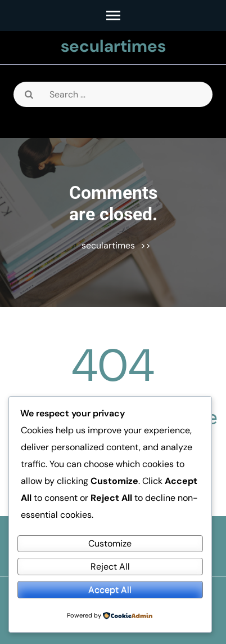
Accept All (110, 590)
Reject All (110, 567)
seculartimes (113, 46)
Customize (110, 543)
